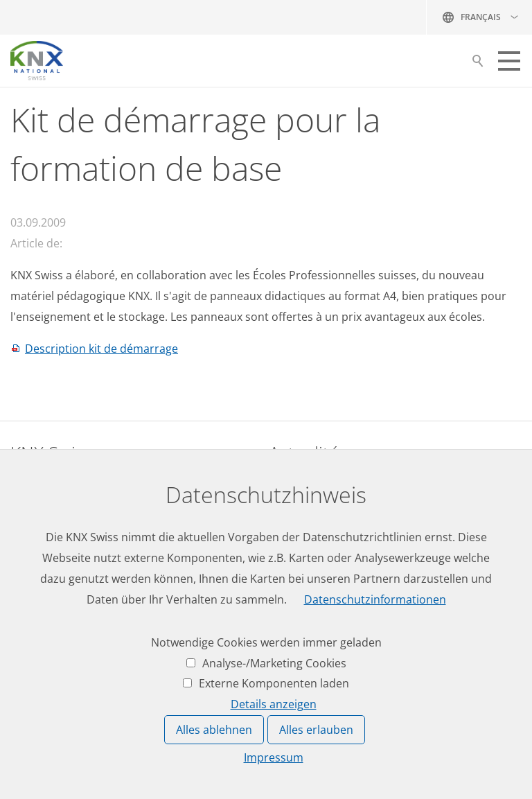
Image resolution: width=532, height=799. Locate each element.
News (283, 509)
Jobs (280, 482)
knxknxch (78, 579)
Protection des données (376, 780)
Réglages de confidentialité (480, 780)
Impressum (302, 780)
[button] (509, 61)
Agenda (289, 534)
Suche (478, 64)
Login (25, 677)
